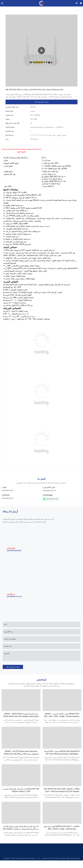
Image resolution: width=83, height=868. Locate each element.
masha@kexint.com (49, 490)
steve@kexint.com (14, 597)
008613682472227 (51, 499)
